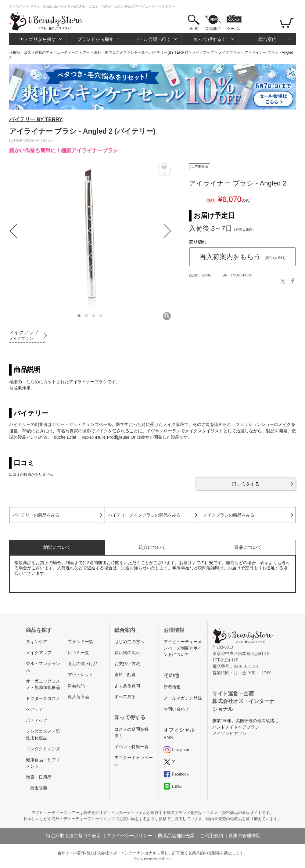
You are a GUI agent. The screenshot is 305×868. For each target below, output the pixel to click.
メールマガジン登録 (183, 698)
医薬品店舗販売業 (176, 836)
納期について (57, 547)
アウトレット (81, 675)
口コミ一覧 (78, 653)
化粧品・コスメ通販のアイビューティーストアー (49, 52)
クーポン (234, 29)
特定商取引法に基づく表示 (74, 836)
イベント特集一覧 (131, 747)
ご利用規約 (212, 836)
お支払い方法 (127, 664)
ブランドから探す (95, 39)
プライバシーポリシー (129, 836)
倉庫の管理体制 (244, 836)
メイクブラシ (229, 52)
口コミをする (246, 484)
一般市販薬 (37, 788)
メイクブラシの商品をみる (229, 515)
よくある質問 (127, 686)
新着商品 (213, 29)
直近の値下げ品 (83, 664)
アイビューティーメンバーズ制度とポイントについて (183, 648)
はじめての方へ (129, 642)
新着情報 (172, 687)
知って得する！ (210, 39)
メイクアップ (203, 52)
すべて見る (125, 697)
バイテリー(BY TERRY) (169, 52)
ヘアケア (34, 710)
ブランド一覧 (81, 642)
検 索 (194, 29)
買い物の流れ (127, 653)
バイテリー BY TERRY (36, 119)
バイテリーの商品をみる (36, 515)
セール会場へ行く (153, 39)
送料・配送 (125, 675)
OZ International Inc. (155, 859)
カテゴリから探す (38, 39)
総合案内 (267, 39)
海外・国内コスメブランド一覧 (120, 52)
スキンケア (37, 642)
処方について (152, 547)
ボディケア (37, 720)
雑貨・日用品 (39, 777)
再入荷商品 (78, 697)
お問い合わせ (176, 709)
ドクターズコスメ (43, 699)
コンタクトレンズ (43, 749)
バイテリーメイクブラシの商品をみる (144, 515)
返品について (248, 547)
